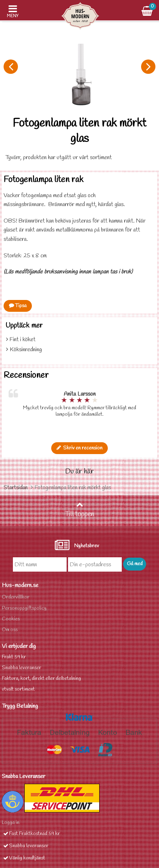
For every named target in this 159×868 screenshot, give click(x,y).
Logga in (11, 823)
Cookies (11, 619)
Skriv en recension (79, 448)
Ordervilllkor (16, 597)
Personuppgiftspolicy (24, 608)
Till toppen (79, 510)
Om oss (10, 630)
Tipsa (18, 306)
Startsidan (16, 488)
